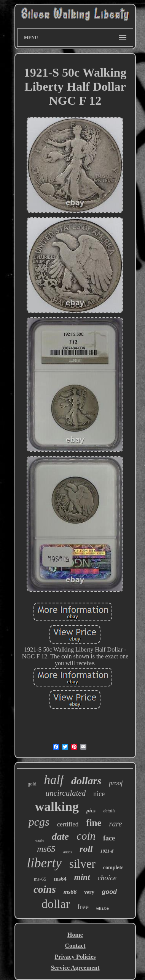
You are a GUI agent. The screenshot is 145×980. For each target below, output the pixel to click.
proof (116, 783)
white (103, 909)
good (109, 892)
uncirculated (66, 793)
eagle (40, 840)
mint (82, 877)
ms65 (46, 849)
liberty (44, 863)
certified (68, 824)
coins (45, 889)
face (109, 838)
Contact (75, 946)
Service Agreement (75, 968)
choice (107, 878)
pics (91, 810)
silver (82, 864)
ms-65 (40, 879)
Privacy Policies (75, 957)
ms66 (70, 892)
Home (75, 935)
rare (116, 824)
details (109, 811)
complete (113, 868)
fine (94, 823)
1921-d (107, 851)
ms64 (60, 879)
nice (99, 794)
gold (32, 784)
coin (86, 836)
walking (57, 806)
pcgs (39, 822)
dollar (56, 904)
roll (86, 849)
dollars (86, 781)
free (83, 907)
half (54, 780)
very (89, 892)
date (60, 836)
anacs (68, 852)
